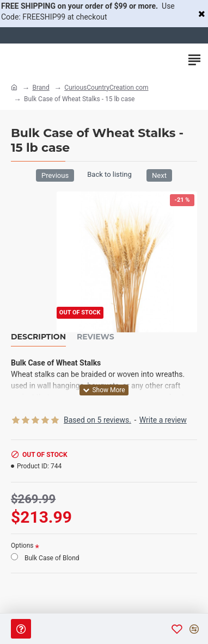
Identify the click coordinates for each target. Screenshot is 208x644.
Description (38, 337)
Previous (55, 175)
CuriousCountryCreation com (106, 88)
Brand (41, 88)
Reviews (96, 337)
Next (159, 175)
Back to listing (109, 174)
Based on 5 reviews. (97, 420)
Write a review (163, 420)
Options (22, 546)
